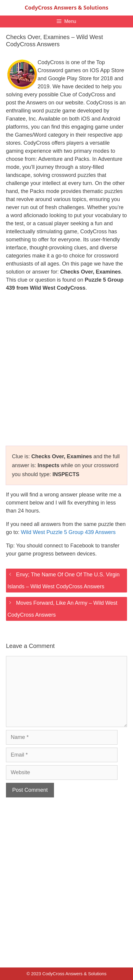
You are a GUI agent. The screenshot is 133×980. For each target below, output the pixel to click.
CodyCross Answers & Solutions (66, 7)
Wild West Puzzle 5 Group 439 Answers (68, 532)
